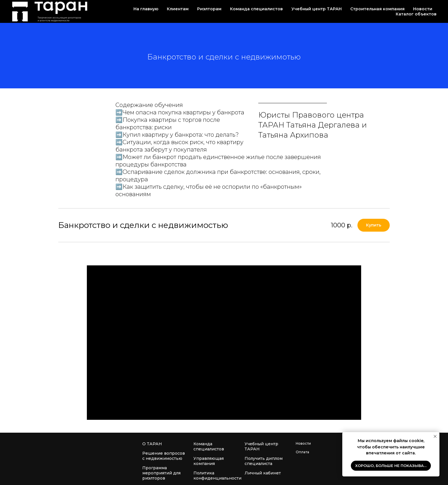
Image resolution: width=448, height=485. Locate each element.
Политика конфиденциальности (217, 476)
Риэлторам (209, 9)
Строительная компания (377, 9)
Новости (423, 9)
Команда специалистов (209, 446)
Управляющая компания (209, 461)
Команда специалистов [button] (256, 9)
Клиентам (178, 9)
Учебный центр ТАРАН (261, 446)
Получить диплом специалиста (264, 461)
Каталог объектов (416, 14)
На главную (146, 9)
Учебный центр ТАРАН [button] (317, 9)
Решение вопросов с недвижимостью (164, 456)
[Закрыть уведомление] (435, 436)
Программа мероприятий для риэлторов (161, 473)
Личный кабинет (263, 473)
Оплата (302, 452)
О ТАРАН (152, 444)
